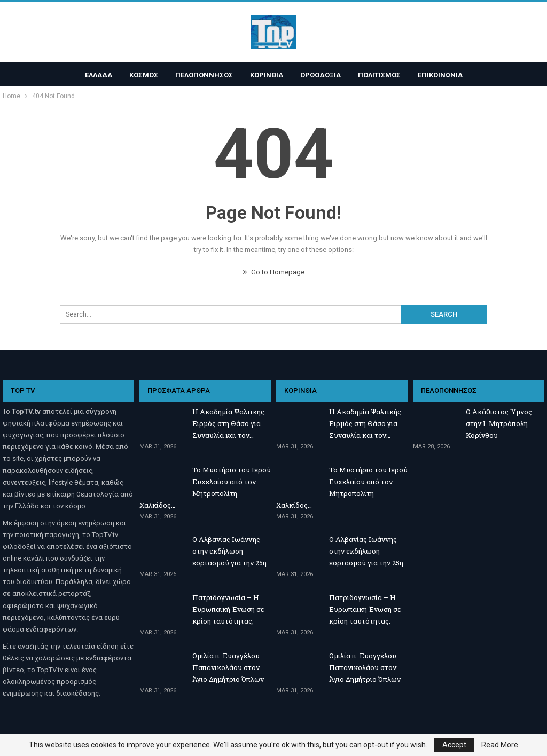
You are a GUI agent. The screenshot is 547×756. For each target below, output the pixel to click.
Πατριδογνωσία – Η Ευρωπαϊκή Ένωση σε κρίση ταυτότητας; (228, 609)
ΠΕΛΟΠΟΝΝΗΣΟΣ (202, 75)
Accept (454, 745)
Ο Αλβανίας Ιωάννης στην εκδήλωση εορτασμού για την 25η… (232, 551)
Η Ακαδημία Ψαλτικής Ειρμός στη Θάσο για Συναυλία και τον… (228, 423)
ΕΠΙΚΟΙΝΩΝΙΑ (445, 75)
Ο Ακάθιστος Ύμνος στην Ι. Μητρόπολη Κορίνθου (499, 423)
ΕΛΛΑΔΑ (94, 75)
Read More (500, 745)
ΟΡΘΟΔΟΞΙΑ (322, 75)
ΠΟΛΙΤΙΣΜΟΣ (382, 75)
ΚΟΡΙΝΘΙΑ (267, 75)
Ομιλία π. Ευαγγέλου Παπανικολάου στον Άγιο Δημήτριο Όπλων (228, 667)
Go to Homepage (274, 272)
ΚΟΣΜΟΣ (140, 75)
